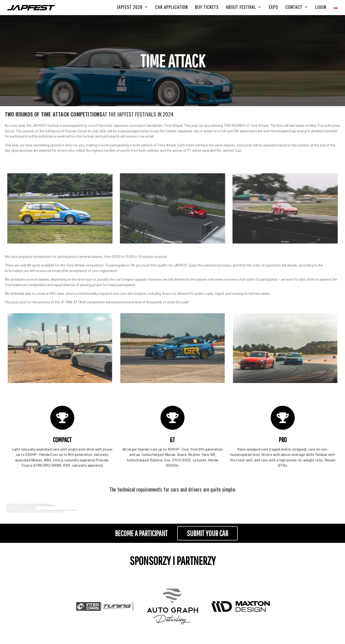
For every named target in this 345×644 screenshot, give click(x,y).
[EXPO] (273, 7)
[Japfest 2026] (132, 7)
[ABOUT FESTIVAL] (244, 7)
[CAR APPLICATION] (172, 7)
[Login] (321, 7)
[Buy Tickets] (207, 7)
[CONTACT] (297, 7)
